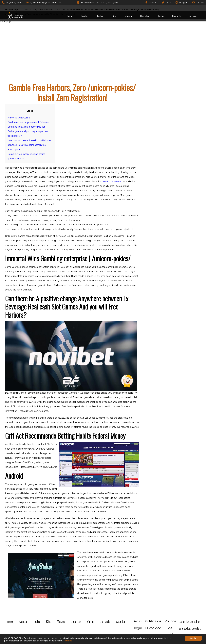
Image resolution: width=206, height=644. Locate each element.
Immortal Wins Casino (19, 118)
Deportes (145, 16)
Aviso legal (138, 625)
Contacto (177, 16)
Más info (68, 641)
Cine (114, 16)
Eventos (85, 16)
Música (128, 16)
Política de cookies (170, 628)
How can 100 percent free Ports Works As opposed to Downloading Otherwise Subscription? (29, 145)
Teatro (100, 16)
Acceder (193, 16)
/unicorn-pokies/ (112, 181)
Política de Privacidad (153, 625)
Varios (161, 16)
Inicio (70, 16)
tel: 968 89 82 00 (12, 2)
